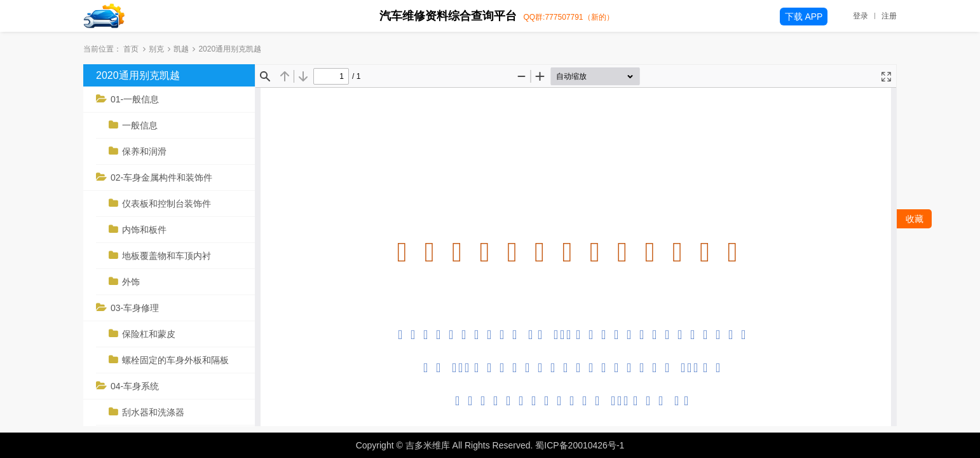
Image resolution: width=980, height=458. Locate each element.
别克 (156, 49)
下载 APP (804, 17)
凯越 (181, 49)
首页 (131, 49)
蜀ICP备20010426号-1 (580, 445)
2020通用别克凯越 (138, 75)
